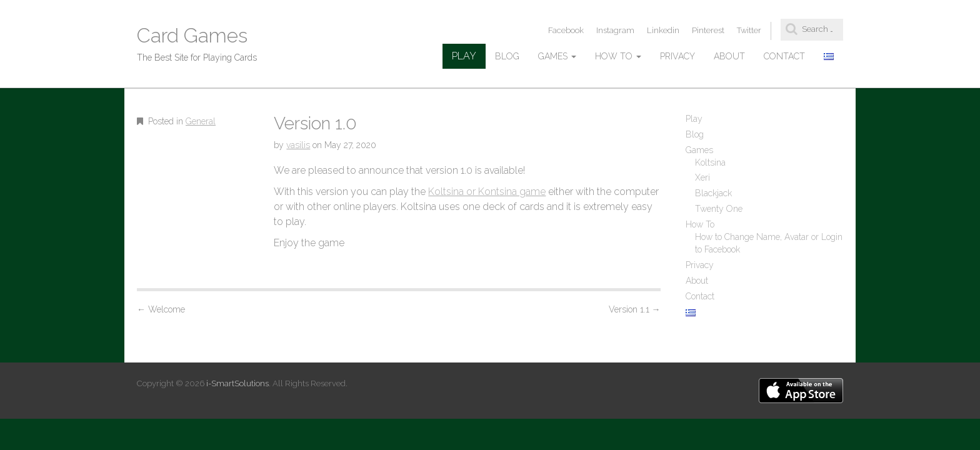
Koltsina (710, 162)
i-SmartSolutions (237, 383)
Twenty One (719, 209)
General (201, 121)
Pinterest (708, 30)
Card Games (192, 35)
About (729, 56)
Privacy (677, 56)
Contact (784, 56)
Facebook (566, 30)
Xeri (702, 177)
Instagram (615, 30)
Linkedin (663, 30)
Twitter (749, 30)
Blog (507, 56)
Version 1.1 (635, 309)
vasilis (298, 145)
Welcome (161, 309)
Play (464, 56)
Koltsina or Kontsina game (487, 192)
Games (557, 56)
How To (618, 56)
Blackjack (713, 193)
